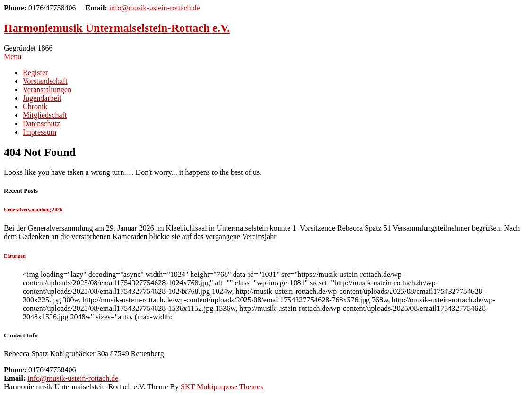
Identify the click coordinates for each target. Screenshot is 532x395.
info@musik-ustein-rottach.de (155, 8)
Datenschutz (41, 124)
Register (35, 73)
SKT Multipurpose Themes (222, 387)
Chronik (35, 107)
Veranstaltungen (47, 90)
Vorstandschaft (45, 81)
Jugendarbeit (42, 98)
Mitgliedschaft (45, 115)
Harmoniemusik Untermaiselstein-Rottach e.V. (117, 28)
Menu (13, 56)
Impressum (39, 132)
